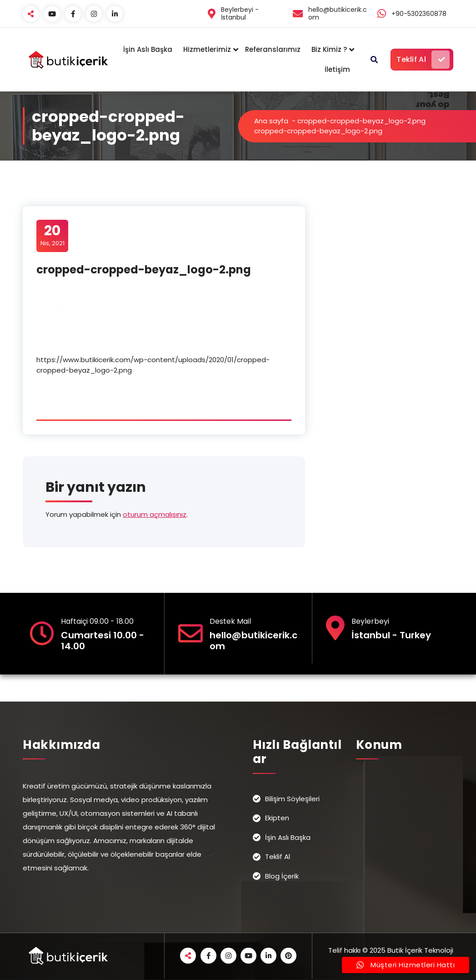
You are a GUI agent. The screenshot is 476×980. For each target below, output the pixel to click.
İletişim (337, 69)
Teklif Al (423, 60)
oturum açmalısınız (155, 514)
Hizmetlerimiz (207, 49)
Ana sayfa (271, 121)
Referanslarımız (273, 49)
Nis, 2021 (53, 235)
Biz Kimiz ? (329, 49)
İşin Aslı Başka (148, 49)
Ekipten (277, 818)
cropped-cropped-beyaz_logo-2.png (361, 121)
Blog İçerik (282, 876)
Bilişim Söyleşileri (292, 799)
